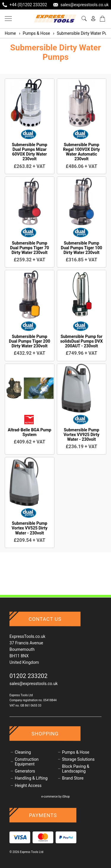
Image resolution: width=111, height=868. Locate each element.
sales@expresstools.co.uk (34, 684)
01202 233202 (29, 676)
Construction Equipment (27, 762)
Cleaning (23, 752)
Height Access (28, 786)
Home (10, 33)
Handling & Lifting (31, 778)
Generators (25, 771)
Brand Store (73, 778)
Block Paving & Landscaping (76, 769)
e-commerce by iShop (55, 797)
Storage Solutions (78, 759)
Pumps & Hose (34, 33)
